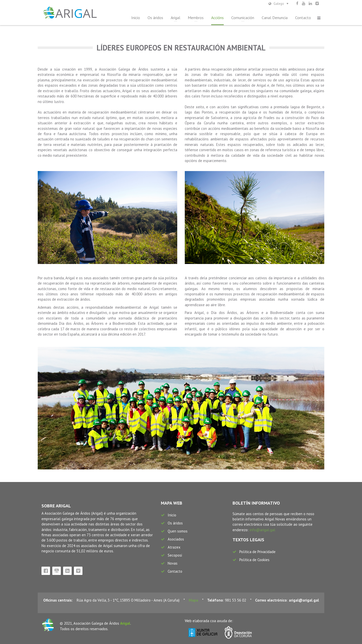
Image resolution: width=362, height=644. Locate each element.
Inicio (136, 18)
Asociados (176, 539)
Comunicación (243, 18)
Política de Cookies (254, 560)
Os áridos (155, 18)
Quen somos (178, 531)
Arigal (175, 18)
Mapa (193, 600)
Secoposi (175, 555)
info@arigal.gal (262, 530)
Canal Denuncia (275, 18)
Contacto (303, 18)
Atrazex (174, 547)
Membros (196, 18)
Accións (217, 18)
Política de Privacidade (257, 552)
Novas (173, 563)
